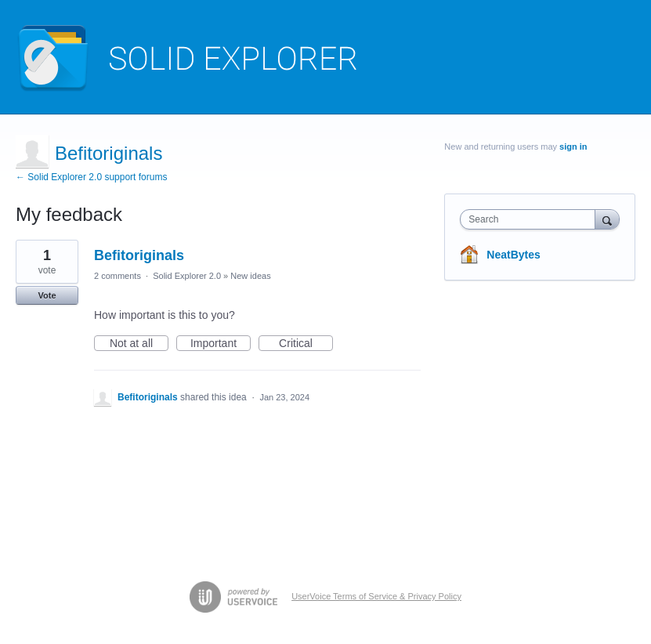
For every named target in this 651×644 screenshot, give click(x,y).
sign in (573, 147)
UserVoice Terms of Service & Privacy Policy (376, 596)
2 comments (118, 276)
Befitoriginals (139, 255)
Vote (47, 295)
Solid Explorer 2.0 (187, 276)
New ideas (250, 276)
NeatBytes (513, 255)
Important (221, 344)
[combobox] (531, 219)
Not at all (139, 344)
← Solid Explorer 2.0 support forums (91, 177)
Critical (306, 344)
